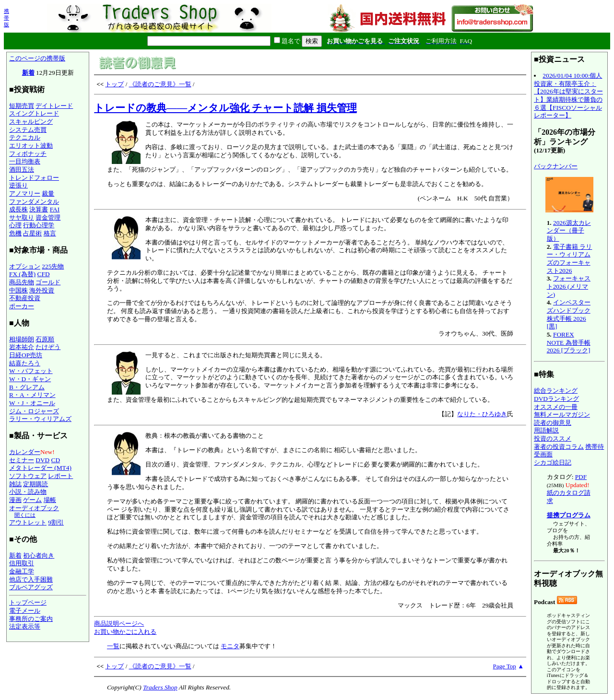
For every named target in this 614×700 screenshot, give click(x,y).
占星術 (32, 233)
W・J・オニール (32, 403)
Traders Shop (160, 687)
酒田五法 (22, 169)
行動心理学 (39, 225)
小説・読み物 (28, 492)
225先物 (53, 266)
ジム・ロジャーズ (34, 411)
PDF (581, 477)
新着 (28, 73)
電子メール (25, 611)
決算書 (39, 209)
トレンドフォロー (34, 178)
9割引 (56, 522)
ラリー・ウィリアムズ (40, 419)
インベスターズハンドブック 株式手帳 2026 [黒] (569, 314)
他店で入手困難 (31, 579)
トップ (114, 84)
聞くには (25, 515)
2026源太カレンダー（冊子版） (569, 231)
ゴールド (48, 282)
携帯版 (6, 18)
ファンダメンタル (34, 202)
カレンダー (25, 452)
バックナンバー (556, 166)
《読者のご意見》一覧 (160, 84)
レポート (60, 476)
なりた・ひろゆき (482, 414)
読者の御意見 (553, 423)
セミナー (22, 460)
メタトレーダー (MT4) (40, 468)
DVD (42, 460)
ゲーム (32, 500)
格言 (50, 233)
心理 (15, 225)
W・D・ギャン (30, 379)
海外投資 (42, 290)
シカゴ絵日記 (553, 462)
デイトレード (54, 106)
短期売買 (22, 106)
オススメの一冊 (556, 407)
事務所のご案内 (31, 619)
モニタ (230, 646)
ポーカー (22, 306)
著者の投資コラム (559, 447)
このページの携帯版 (37, 58)
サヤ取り (22, 217)
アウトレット (28, 522)
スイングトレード (34, 113)
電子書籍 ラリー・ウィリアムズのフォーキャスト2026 (570, 259)
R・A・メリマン (32, 395)
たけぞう (48, 347)
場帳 (50, 500)
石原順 (45, 339)
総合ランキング (556, 391)
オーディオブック (34, 508)
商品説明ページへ (119, 624)
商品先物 (22, 282)
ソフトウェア (28, 476)
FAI (55, 209)
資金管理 (48, 217)
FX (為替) (22, 274)
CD (56, 460)
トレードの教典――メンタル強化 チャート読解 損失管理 (225, 108)
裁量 (48, 193)
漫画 (15, 500)
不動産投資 (25, 298)
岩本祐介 (22, 347)
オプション (25, 266)
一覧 (113, 646)
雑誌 (15, 484)
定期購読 (35, 484)
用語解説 (546, 430)
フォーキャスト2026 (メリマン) (569, 286)
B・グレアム (27, 387)
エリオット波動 (31, 146)
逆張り (18, 185)
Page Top (505, 666)
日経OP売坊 (26, 355)
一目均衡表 (25, 161)
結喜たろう (25, 363)
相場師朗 (22, 339)
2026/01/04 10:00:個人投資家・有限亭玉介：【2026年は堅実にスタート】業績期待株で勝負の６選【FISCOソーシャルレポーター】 (568, 95)
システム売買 (28, 130)
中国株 (18, 290)
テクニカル (25, 137)
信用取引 (22, 563)
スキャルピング (31, 122)
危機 (15, 233)
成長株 (18, 209)
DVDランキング (556, 399)
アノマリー (25, 193)
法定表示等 (25, 626)
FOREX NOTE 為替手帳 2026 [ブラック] (569, 342)
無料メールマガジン (562, 414)
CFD (44, 274)
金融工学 (22, 571)
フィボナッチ (28, 154)
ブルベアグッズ (31, 587)
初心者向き (39, 555)
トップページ (28, 602)
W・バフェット (31, 371)
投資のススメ (553, 438)
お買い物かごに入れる (125, 632)
